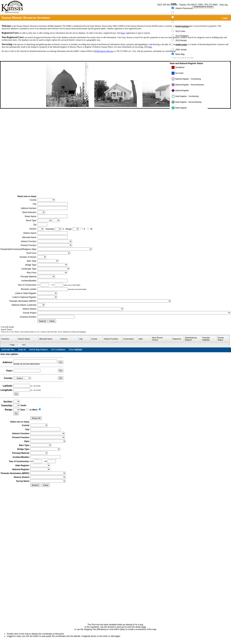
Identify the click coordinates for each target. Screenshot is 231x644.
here (123, 33)
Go (61, 362)
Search (42, 321)
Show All (36, 418)
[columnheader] (9, 339)
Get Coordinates (58, 350)
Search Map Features (38, 350)
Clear (52, 321)
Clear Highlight (75, 350)
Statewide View (8, 350)
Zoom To (22, 350)
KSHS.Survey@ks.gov (104, 51)
